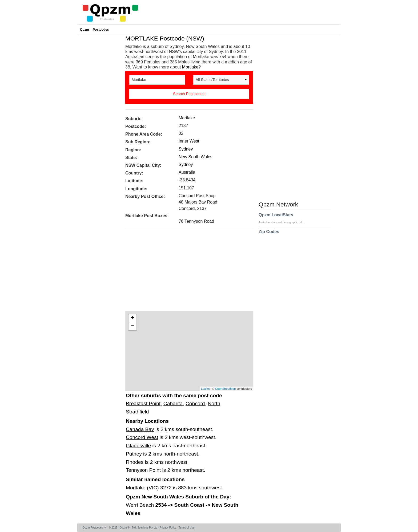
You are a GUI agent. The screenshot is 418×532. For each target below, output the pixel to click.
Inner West (189, 141)
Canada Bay (140, 429)
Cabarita (173, 403)
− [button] (133, 326)
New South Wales (196, 157)
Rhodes (135, 462)
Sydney (186, 149)
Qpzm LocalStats (284, 218)
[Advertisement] (187, 273)
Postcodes (101, 30)
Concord (195, 403)
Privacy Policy (168, 528)
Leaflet (205, 389)
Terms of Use (186, 528)
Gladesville (138, 446)
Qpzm (84, 30)
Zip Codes (269, 235)
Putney (134, 454)
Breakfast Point (143, 403)
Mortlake (190, 67)
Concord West (142, 437)
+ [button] (133, 318)
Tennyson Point (143, 470)
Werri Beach (141, 505)
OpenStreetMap (226, 389)
